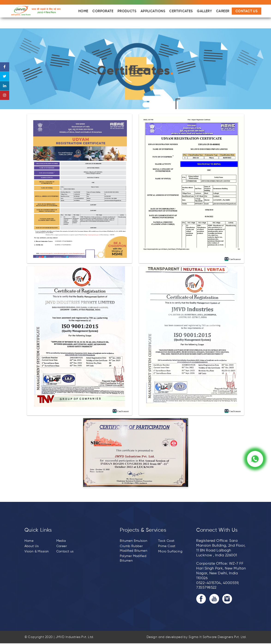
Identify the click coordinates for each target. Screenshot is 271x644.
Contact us (65, 551)
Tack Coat (166, 541)
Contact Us (247, 11)
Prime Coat (167, 546)
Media (61, 541)
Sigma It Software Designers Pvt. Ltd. (218, 637)
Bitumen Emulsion (134, 541)
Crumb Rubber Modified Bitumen (134, 548)
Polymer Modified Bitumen (133, 558)
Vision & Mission (37, 551)
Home (29, 541)
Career (62, 546)
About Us (32, 546)
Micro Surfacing (170, 551)
